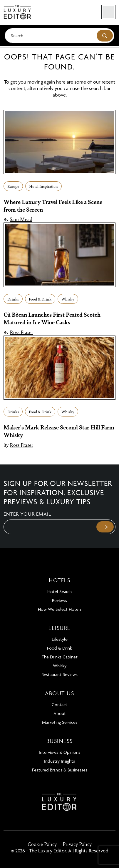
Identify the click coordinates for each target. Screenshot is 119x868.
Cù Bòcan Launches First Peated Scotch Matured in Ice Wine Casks (52, 318)
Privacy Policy (77, 844)
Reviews (59, 600)
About (60, 713)
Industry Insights (59, 761)
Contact (59, 704)
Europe (13, 186)
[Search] (59, 36)
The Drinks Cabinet (60, 657)
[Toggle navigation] (108, 12)
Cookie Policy (42, 844)
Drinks (13, 299)
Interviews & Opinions (59, 752)
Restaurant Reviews (59, 674)
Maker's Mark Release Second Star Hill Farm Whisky (59, 431)
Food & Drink (40, 299)
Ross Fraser (21, 332)
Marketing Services (60, 722)
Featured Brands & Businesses (60, 770)
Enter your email (27, 514)
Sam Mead (21, 219)
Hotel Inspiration (43, 186)
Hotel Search (59, 591)
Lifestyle (60, 639)
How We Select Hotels (60, 609)
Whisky (68, 299)
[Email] (49, 527)
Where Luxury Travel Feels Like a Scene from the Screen (53, 205)
